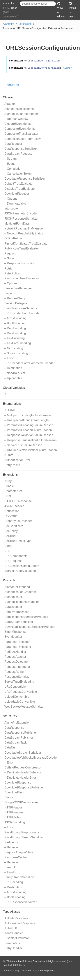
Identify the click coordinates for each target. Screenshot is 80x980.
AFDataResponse (16, 918)
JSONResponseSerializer (22, 219)
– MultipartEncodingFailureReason (28, 415)
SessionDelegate (16, 303)
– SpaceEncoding (16, 353)
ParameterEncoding (18, 647)
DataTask (11, 747)
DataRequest (13, 144)
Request (10, 253)
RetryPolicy (12, 273)
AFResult (11, 928)
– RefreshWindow (16, 119)
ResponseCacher (16, 857)
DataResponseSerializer (21, 149)
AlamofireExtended (17, 587)
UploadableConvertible (20, 702)
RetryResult (12, 465)
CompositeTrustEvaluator (21, 134)
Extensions (25, 24)
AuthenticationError (17, 460)
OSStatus (11, 516)
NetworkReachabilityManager (24, 228)
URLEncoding (14, 882)
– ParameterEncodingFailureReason (29, 425)
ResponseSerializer (17, 677)
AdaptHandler (14, 933)
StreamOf (11, 867)
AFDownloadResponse (20, 923)
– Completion (13, 169)
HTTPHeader (13, 807)
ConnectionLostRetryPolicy (23, 139)
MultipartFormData (17, 224)
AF (6, 394)
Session (10, 293)
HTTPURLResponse (18, 501)
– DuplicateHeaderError (20, 778)
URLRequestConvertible (21, 692)
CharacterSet (13, 491)
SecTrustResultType (18, 541)
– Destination (13, 368)
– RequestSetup (15, 298)
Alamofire (9, 24)
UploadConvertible (17, 697)
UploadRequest (15, 373)
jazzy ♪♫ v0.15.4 (27, 971)
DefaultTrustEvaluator (19, 184)
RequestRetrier (15, 672)
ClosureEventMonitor (18, 124)
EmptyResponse (15, 632)
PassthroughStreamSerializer (24, 837)
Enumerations (12, 404)
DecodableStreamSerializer (23, 753)
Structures (10, 716)
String (8, 546)
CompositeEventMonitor (21, 129)
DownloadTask (14, 792)
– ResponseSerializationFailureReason (31, 440)
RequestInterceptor (17, 667)
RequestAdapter (15, 657)
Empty (9, 797)
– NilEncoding (14, 348)
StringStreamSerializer (19, 877)
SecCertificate (14, 526)
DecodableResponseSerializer (25, 179)
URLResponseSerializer (21, 902)
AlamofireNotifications (19, 109)
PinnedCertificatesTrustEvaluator (26, 244)
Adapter (10, 104)
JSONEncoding (15, 822)
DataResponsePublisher (21, 733)
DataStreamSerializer (19, 622)
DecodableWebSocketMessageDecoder (31, 758)
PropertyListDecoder (18, 521)
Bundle (9, 486)
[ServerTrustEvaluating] (20, 571)
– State (9, 258)
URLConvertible (15, 687)
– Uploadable (13, 378)
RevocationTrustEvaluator (22, 278)
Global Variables (14, 388)
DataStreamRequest (18, 154)
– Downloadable (15, 204)
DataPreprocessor (17, 612)
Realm (43, 971)
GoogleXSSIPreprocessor (22, 802)
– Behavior (12, 847)
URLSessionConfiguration (22, 566)
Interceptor (12, 208)
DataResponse (14, 728)
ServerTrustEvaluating (19, 682)
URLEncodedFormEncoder (22, 313)
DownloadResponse (18, 783)
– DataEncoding (15, 328)
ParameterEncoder (17, 642)
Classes (8, 97)
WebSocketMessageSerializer (24, 707)
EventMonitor (13, 637)
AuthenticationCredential (21, 592)
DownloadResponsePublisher (24, 787)
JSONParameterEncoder (21, 213)
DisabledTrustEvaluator (20, 189)
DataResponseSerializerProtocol (26, 617)
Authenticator (13, 597)
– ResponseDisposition (20, 263)
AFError (10, 410)
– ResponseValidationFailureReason (29, 435)
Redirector (11, 842)
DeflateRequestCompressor (23, 767)
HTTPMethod (13, 817)
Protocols (9, 580)
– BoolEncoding (15, 323)
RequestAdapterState (19, 852)
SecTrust (10, 536)
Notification (12, 511)
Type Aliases (11, 912)
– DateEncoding (15, 333)
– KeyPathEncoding (18, 343)
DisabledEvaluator (17, 938)
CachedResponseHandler (22, 602)
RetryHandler (13, 948)
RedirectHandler (15, 652)
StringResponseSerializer (21, 308)
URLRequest (13, 561)
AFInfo (9, 455)
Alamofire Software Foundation (28, 961)
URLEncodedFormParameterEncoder (30, 363)
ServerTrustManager (18, 288)
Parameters (12, 943)
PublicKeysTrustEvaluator (22, 248)
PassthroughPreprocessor (22, 832)
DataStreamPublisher (19, 738)
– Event (10, 164)
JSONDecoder (14, 506)
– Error (9, 358)
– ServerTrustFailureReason (23, 445)
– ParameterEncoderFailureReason (28, 430)
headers (14, 85)
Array (8, 481)
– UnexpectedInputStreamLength (27, 420)
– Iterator (10, 872)
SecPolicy (11, 531)
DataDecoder (13, 607)
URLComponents (16, 556)
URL (7, 551)
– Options (11, 199)
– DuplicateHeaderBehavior (23, 772)
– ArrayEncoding (15, 318)
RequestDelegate (16, 662)
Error (8, 496)
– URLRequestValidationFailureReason (31, 450)
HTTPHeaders (14, 812)
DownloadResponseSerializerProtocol (30, 627)
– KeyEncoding (15, 338)
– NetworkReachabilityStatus (24, 233)
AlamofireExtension (17, 723)
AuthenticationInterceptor (21, 114)
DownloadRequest (17, 194)
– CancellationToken (18, 174)
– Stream (11, 159)
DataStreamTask (16, 743)
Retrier (9, 268)
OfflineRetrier (13, 238)
